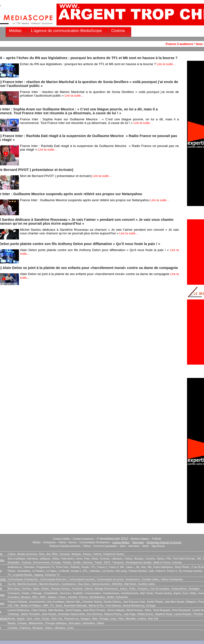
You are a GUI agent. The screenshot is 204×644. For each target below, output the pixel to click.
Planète (67, 563)
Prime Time (62, 567)
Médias (15, 31)
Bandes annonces (27, 554)
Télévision (29, 567)
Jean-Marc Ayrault (174, 602)
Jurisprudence (179, 589)
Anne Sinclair (49, 614)
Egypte (21, 619)
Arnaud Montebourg (133, 606)
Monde (12, 619)
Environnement (41, 563)
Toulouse (26, 563)
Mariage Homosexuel (106, 589)
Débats (45, 589)
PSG (168, 559)
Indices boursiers (101, 584)
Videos (87, 546)
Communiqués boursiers (82, 579)
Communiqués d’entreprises (23, 579)
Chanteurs (25, 628)
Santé (145, 546)
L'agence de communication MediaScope (66, 31)
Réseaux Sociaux (60, 589)
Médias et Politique (31, 606)
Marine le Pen (96, 606)
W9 (150, 567)
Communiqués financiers (53, 579)
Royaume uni (71, 619)
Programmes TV (45, 567)
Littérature (117, 559)
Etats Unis (57, 619)
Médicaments (36, 623)
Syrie (29, 619)
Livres (79, 559)
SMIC (43, 597)
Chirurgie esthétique (56, 623)
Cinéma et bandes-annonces (65, 546)
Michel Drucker (135, 610)
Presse (12, 571)
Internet (89, 589)
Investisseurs (133, 579)
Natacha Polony (113, 614)
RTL (85, 571)
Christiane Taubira (92, 602)
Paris (87, 559)
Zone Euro (65, 593)
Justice (123, 589)
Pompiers (143, 589)
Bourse (73, 542)
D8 (138, 567)
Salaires (52, 597)
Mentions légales (140, 539)
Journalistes (24, 571)
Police (132, 589)
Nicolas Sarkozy (112, 602)
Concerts (105, 559)
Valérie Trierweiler (30, 614)
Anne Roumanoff (181, 610)
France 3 (113, 567)
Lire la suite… (166, 64)
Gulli (151, 571)
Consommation (93, 593)
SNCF (107, 563)
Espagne (85, 619)
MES (35, 597)
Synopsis (65, 554)
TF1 (93, 567)
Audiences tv (15, 567)
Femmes (177, 563)
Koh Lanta (121, 571)
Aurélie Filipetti (155, 602)
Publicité (156, 539)
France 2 (102, 567)
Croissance (14, 593)
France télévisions (163, 567)
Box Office (52, 554)
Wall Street (130, 584)
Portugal (104, 619)
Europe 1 (76, 571)
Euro (185, 593)
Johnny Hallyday (116, 610)
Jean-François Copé (134, 602)
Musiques (38, 628)
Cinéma (118, 31)
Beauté (12, 623)
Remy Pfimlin (182, 567)
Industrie (73, 597)
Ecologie (56, 563)
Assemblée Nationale (75, 606)
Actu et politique (16, 559)
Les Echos (108, 571)
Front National (113, 606)
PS (52, 606)
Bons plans (14, 589)
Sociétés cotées (151, 579)
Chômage (36, 593)
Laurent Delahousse (19, 610)
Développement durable (139, 563)
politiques (45, 559)
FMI (16, 606)
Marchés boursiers (27, 584)
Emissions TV (52, 575)
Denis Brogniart (162, 610)
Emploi (26, 593)
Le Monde (64, 571)
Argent (177, 593)
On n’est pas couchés (190, 571)
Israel (113, 619)
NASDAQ (117, 584)
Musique (76, 554)
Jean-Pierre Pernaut (94, 610)
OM (199, 559)
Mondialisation (97, 597)
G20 (10, 606)
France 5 (160, 571)
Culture (12, 554)
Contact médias (61, 539)
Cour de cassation (160, 589)
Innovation (13, 597)
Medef (110, 597)
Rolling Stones (145, 614)
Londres (142, 619)
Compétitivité (51, 593)
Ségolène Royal (164, 614)
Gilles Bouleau (56, 610)
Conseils (22, 623)
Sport (122, 546)
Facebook (77, 589)
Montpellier (14, 563)
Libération (95, 571)
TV (9, 575)
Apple (36, 589)
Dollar (193, 593)
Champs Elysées (138, 571)
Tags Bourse (158, 546)
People (85, 567)
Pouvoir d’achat (163, 593)
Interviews (134, 546)
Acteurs (87, 554)
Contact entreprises (83, 539)
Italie (95, 619)
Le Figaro (51, 571)
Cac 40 (12, 584)
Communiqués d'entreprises (94, 542)
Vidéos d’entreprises (172, 579)
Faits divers (68, 559)
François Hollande (18, 602)
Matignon (191, 602)
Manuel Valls (73, 602)
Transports (118, 563)
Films (42, 554)
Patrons (83, 597)
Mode (95, 559)
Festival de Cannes (114, 554)
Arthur (148, 610)
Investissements (130, 593)
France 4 (172, 571)
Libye (37, 619)
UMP (46, 606)
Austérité (78, 593)
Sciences (88, 563)
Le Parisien (38, 571)
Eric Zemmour (95, 614)
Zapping (39, 575)
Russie (46, 619)
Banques (26, 597)
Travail (98, 563)
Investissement (111, 593)
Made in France (162, 563)
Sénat (59, 606)
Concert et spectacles (105, 546)
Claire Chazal (39, 610)
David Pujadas (73, 610)
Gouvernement (37, 602)
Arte (143, 567)
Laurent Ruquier (183, 614)
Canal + (130, 567)
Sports (160, 559)
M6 (122, 567)
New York (153, 619)
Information (89, 623)
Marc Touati (147, 593)
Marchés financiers (49, 584)
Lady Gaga (129, 614)
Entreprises (50, 542)
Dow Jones (84, 584)
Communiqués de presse (110, 579)
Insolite (77, 563)
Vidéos (62, 542)
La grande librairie (22, 575)
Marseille (131, 619)
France (62, 597)
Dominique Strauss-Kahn (72, 614)
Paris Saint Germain (184, 559)
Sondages (194, 589)
